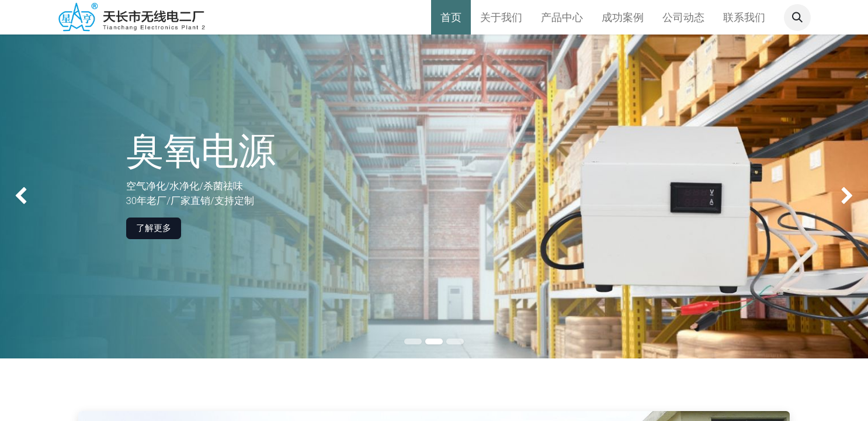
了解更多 (154, 228)
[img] (35, 196)
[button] (797, 18)
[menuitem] (451, 17)
